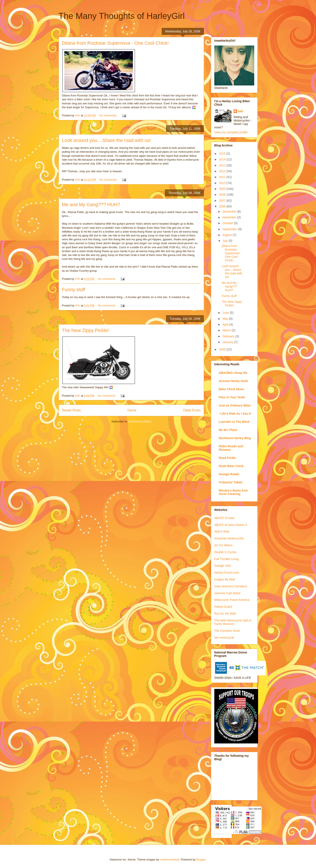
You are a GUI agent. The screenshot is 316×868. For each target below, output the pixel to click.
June (226, 313)
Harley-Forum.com (227, 573)
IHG (241, 111)
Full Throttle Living (227, 559)
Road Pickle (227, 458)
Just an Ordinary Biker (235, 405)
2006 (223, 206)
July (226, 241)
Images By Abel (225, 579)
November (230, 217)
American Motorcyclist (229, 538)
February (229, 336)
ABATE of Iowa (224, 518)
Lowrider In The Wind (234, 422)
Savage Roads (229, 474)
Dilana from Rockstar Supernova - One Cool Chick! (115, 43)
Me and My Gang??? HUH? (91, 205)
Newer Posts (71, 410)
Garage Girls (223, 566)
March (227, 330)
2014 (223, 159)
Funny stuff (74, 290)
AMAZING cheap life (233, 373)
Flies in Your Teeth (232, 397)
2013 (223, 165)
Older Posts (192, 410)
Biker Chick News (231, 389)
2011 (223, 177)
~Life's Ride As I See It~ (236, 414)
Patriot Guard (223, 607)
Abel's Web (222, 531)
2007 (223, 201)
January (228, 342)
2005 (223, 349)
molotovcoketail (170, 860)
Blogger (201, 860)
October (228, 223)
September (230, 229)
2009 (223, 189)
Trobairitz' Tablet (231, 482)
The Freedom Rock (227, 631)
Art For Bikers (224, 545)
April (226, 324)
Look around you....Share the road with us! (107, 140)
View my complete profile (231, 132)
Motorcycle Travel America (232, 600)
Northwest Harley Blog (235, 438)
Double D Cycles (225, 552)
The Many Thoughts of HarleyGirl (122, 16)
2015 (223, 154)
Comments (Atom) (140, 421)
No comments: (109, 115)
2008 (223, 195)
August (228, 235)
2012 (223, 171)
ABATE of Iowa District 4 (231, 525)
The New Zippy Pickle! (85, 330)
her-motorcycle (224, 638)
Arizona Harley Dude (234, 381)
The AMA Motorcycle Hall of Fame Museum (233, 622)
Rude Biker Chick (231, 466)
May (226, 319)
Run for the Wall (225, 614)
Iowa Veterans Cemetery (231, 586)
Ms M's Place (228, 430)
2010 (223, 183)
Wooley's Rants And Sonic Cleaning (233, 492)
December (230, 212)
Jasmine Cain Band (227, 593)
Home (132, 410)
